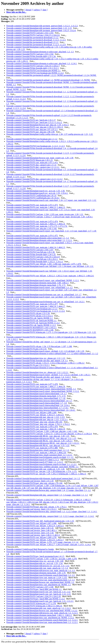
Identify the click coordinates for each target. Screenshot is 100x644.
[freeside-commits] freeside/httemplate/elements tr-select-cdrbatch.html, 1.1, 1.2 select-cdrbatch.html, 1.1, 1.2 (52, 354)
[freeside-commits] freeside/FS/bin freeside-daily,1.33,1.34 (31, 56)
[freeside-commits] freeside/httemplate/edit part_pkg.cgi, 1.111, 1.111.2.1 (37, 420)
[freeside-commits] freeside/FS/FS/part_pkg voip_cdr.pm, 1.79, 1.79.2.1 (37, 507)
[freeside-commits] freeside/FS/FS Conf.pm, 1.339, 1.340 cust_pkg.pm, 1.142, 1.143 (42, 431)
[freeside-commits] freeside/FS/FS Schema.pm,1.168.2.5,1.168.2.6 (34, 606)
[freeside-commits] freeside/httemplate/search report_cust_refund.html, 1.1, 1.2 (40, 287)
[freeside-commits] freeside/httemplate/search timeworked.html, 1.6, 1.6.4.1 (38, 405)
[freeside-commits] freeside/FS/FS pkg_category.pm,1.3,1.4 (31, 165)
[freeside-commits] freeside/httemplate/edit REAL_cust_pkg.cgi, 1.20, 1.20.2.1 (40, 441)
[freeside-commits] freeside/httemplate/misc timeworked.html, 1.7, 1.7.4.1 (38, 408)
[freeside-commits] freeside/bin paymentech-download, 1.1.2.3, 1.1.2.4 (36, 45)
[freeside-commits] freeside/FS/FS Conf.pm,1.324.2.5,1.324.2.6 (33, 35)
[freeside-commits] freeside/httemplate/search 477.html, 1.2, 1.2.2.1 (35, 462)
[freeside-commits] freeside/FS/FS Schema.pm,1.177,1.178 (31, 603)
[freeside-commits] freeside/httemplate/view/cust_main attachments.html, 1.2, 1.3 (41, 580)
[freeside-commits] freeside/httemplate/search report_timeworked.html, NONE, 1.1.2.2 (43, 391)
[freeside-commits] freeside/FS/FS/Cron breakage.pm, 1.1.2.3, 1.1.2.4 (36, 311)
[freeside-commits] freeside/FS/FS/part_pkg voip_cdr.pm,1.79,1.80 (35, 483)
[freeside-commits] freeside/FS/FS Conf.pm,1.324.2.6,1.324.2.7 (33, 66)
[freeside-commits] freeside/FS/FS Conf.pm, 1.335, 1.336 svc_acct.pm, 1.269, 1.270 (42, 559)
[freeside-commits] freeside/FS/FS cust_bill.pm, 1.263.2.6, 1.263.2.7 (35, 540)
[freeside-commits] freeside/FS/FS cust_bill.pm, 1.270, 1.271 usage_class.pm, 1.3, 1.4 (42, 542)
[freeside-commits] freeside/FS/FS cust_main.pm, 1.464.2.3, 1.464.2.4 (36, 224)
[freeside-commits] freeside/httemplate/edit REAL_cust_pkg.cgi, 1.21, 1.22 (38, 445)
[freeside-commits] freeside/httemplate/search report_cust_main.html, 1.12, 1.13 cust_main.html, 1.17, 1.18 (51, 231)
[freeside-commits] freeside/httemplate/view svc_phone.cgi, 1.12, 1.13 (36, 358)
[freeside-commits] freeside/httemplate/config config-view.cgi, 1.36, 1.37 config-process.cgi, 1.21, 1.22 (50, 134)
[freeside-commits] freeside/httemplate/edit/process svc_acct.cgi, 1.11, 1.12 (38, 566)
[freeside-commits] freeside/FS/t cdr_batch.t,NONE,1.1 (30, 318)
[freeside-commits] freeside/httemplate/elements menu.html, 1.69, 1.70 (36, 573)
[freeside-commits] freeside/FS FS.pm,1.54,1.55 (27, 349)
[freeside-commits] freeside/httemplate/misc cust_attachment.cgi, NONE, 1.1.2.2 (40, 618)
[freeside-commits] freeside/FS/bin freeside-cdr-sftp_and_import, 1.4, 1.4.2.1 (39, 377)
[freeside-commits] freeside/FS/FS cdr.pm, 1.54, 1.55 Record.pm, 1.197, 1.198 (39, 346)
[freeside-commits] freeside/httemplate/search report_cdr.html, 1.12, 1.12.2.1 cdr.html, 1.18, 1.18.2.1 (49, 375)
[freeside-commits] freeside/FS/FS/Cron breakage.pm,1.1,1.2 (32, 139)
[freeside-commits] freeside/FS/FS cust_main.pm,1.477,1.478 (32, 384)
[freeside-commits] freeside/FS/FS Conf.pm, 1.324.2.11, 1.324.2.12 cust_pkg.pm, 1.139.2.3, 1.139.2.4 (49, 434)
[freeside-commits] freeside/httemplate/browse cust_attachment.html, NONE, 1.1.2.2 (42, 611)
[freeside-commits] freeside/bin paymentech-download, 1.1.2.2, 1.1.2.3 (36, 40)
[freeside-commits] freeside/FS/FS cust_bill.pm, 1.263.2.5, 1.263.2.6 (35, 415)
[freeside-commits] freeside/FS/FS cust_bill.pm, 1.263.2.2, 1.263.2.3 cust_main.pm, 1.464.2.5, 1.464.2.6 (50, 276)
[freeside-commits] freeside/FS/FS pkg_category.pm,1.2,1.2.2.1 (33, 167)
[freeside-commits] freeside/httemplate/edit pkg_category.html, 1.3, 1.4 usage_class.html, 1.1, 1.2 (47, 495)
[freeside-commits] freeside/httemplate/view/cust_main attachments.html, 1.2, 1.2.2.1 (42, 622)
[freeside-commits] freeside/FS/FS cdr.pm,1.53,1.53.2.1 (30, 316)
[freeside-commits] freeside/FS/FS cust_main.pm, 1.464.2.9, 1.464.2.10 (36, 453)
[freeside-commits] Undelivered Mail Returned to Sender (30, 549)
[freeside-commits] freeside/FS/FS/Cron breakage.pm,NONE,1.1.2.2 (35, 73)
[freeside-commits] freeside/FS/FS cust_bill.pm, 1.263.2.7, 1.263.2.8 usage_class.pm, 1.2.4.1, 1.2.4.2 (49, 545)
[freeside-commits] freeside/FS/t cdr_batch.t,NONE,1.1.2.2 (31, 325)
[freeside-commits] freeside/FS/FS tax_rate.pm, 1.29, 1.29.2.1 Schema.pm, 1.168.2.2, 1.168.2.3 (46, 474)
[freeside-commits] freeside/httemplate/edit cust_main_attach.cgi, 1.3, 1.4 (37, 568)
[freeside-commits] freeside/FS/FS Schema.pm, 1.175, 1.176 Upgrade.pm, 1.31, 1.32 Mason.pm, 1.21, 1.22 (51, 332)
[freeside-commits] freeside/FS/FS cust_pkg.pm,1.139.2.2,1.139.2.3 (35, 127)
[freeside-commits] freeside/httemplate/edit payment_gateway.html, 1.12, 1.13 (39, 28)
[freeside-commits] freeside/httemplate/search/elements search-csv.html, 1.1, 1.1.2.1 (42, 464)
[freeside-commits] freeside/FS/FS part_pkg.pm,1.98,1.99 (31, 132)
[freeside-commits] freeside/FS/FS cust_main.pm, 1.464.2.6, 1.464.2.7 (36, 306)
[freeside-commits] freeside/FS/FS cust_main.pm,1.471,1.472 (32, 163)
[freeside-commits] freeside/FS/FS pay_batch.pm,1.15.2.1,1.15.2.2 (34, 122)
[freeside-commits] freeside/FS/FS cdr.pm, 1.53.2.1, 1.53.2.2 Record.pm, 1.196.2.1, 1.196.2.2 (46, 363)
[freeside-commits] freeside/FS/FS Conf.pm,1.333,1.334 (30, 54)
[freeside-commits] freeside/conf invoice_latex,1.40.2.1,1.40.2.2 (33, 535)
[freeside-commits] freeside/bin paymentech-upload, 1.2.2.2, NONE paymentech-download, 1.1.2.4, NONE (51, 75)
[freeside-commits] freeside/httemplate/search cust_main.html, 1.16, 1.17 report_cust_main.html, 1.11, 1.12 (51, 200)
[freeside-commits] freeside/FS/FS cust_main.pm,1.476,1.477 (32, 304)
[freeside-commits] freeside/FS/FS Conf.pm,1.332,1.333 (30, 33)
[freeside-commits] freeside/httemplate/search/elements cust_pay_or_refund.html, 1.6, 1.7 (44, 295)
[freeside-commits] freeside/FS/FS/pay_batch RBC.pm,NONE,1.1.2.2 (36, 599)
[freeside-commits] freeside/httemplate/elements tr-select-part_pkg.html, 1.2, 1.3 (40, 52)
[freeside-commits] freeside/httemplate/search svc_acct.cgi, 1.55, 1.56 (36, 191)
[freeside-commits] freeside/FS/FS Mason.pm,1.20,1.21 (30, 160)
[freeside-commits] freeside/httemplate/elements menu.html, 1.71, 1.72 (36, 396)
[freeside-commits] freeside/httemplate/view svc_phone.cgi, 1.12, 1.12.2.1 (37, 372)
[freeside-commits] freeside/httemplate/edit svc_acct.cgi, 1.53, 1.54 (35, 563)
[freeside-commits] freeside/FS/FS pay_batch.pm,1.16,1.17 (31, 120)
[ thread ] (28, 10)
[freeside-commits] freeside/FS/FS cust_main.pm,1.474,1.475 (32, 236)
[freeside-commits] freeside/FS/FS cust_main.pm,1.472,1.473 (32, 205)
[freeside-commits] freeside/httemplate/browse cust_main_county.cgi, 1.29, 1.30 (40, 158)
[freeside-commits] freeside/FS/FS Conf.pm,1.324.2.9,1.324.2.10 (34, 596)
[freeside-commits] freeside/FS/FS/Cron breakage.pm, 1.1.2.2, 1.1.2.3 (36, 146)
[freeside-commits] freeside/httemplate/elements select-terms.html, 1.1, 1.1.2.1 (39, 240)
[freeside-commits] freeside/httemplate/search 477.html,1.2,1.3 (33, 460)
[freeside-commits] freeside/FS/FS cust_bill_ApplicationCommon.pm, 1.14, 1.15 (40, 521)
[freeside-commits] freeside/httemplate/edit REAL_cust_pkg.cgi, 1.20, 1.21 (38, 436)
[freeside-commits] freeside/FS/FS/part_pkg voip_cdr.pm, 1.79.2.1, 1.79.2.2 (38, 424)
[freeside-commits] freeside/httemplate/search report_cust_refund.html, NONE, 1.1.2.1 (43, 280)
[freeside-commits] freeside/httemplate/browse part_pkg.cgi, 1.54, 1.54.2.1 (38, 125)
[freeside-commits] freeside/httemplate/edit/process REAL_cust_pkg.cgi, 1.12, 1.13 (41, 438)
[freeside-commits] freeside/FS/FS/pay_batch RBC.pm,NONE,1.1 (34, 589)
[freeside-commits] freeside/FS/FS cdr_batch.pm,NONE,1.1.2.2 (33, 323)
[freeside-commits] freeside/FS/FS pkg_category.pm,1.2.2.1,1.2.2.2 (35, 179)
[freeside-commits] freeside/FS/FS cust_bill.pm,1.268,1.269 (32, 412)
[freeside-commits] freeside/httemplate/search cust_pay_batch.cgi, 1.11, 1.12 (39, 592)
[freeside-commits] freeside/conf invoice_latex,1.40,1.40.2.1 (32, 530)
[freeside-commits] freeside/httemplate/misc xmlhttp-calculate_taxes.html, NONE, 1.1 (43, 467)
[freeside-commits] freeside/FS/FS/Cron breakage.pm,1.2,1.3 (32, 309)
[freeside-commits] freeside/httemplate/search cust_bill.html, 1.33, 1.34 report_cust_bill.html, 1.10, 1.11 (50, 266)
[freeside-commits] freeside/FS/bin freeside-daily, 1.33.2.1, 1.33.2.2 (35, 262)
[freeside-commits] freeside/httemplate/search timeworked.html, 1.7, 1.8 (37, 403)
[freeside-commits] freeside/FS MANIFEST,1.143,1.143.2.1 (32, 328)
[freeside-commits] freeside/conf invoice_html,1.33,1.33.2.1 (32, 509)
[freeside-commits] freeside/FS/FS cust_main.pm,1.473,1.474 (32, 221)
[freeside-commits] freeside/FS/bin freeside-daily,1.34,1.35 (31, 254)
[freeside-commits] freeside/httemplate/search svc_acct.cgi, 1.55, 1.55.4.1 (37, 193)
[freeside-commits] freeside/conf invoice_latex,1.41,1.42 (30, 533)
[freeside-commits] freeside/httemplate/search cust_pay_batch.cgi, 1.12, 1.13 (39, 594)
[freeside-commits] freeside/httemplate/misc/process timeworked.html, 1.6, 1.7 (39, 401)
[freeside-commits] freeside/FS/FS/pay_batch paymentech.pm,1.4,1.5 (35, 556)
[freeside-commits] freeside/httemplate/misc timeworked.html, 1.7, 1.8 (36, 398)
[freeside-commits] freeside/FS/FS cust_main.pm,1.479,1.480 (32, 448)
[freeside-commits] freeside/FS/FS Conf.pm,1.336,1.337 (30, 250)
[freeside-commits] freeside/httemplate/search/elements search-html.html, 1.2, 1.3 (41, 575)
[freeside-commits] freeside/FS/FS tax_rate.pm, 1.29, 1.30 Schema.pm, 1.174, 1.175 (42, 471)
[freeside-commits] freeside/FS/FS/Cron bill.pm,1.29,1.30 (31, 252)
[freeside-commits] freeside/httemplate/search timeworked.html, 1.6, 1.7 (37, 394)
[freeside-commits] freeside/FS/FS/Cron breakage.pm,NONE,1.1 (34, 71)
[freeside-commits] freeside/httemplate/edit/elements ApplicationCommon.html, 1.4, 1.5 (43, 478)
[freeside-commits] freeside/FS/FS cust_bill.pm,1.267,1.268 (32, 523)
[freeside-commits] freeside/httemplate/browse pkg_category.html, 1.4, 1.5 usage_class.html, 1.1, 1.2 (49, 490)
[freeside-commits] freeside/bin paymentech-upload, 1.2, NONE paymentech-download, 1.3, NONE (48, 80)
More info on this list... (16, 12)
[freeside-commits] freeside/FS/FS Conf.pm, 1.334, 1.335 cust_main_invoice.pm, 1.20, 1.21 (45, 214)
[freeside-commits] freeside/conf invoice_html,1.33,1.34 (30, 481)
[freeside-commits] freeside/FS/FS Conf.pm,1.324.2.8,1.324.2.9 (33, 257)
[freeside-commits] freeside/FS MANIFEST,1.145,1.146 (30, 330)
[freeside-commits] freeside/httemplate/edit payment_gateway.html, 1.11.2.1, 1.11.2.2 (42, 26)
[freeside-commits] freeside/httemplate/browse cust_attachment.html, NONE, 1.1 (40, 582)
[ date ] (45, 10)
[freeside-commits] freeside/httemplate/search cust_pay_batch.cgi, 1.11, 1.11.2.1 (40, 601)
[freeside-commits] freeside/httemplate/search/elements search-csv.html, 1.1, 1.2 (40, 457)
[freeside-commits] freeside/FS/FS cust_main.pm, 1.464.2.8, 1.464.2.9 (36, 429)
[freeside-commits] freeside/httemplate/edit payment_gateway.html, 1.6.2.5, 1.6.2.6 (41, 30)
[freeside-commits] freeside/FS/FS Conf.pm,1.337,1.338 (30, 587)
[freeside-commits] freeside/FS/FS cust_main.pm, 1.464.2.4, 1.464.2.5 (36, 247)
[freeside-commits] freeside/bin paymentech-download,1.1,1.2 (32, 38)
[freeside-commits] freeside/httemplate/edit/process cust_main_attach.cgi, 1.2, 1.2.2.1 (42, 613)
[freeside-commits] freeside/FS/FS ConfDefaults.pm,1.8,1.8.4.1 (33, 198)
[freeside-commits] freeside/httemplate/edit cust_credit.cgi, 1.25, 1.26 (36, 469)
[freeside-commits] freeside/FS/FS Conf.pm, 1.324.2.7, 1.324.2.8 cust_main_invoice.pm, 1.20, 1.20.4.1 (50, 217)
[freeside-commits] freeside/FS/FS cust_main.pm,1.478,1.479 (32, 427)
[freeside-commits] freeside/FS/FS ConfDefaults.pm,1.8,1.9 (32, 196)
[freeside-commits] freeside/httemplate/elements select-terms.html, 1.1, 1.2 (38, 238)
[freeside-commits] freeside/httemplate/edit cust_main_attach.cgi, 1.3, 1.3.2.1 (39, 608)
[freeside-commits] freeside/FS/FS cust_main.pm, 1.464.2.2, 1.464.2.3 (36, 207)
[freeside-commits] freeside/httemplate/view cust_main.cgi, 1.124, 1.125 (37, 578)
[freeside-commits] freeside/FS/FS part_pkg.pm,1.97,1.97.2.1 (32, 129)
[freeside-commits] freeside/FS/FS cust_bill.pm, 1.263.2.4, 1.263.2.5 (35, 526)
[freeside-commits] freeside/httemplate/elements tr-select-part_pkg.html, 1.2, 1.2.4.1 (42, 63)
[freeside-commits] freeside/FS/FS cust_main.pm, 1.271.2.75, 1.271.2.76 (37, 226)
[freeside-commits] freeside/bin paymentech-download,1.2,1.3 (32, 42)
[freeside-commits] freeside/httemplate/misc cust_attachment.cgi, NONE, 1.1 (39, 585)
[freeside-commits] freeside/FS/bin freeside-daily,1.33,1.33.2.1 (33, 68)
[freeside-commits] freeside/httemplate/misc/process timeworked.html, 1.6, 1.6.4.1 (41, 410)
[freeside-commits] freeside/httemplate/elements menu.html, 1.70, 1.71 (36, 285)
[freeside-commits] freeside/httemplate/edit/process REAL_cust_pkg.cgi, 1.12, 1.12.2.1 (43, 443)
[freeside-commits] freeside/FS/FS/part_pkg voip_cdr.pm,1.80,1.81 (35, 422)
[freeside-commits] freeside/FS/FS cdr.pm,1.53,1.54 (28, 313)
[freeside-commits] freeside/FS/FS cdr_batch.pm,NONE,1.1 (32, 320)
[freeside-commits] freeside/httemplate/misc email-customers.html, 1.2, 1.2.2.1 (39, 455)
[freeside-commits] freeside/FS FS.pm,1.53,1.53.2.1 (28, 365)
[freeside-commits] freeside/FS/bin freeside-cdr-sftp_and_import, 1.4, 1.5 (37, 361)
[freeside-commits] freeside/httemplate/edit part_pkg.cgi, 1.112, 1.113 (36, 417)
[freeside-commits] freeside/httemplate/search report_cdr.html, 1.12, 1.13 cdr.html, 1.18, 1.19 (45, 351)
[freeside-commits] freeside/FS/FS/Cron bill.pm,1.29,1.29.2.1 (32, 259)
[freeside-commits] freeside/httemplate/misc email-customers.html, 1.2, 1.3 (38, 450)
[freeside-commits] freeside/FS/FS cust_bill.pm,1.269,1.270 (32, 537)
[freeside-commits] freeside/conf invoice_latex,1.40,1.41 (30, 528)
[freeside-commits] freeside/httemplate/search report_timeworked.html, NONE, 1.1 (41, 389)
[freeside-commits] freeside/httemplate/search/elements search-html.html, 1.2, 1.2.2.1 (42, 620)
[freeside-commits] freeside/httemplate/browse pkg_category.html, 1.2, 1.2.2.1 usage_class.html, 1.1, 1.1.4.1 (52, 511)
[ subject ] (37, 10)
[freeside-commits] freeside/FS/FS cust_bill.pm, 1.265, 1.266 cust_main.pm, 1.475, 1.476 (44, 264)
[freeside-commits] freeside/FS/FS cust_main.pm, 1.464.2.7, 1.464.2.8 (36, 387)
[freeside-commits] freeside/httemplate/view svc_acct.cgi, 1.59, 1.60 (35, 561)
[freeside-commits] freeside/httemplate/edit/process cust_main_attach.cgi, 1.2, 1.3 (41, 570)
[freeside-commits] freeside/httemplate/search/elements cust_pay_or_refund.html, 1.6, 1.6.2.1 (46, 302)
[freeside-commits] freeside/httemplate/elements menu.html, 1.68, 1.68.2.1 (38, 283)
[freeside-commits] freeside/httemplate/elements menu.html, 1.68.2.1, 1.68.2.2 (39, 615)
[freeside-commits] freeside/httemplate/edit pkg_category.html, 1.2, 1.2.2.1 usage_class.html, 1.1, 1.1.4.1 (50, 516)
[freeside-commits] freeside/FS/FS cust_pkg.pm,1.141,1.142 (32, 229)
